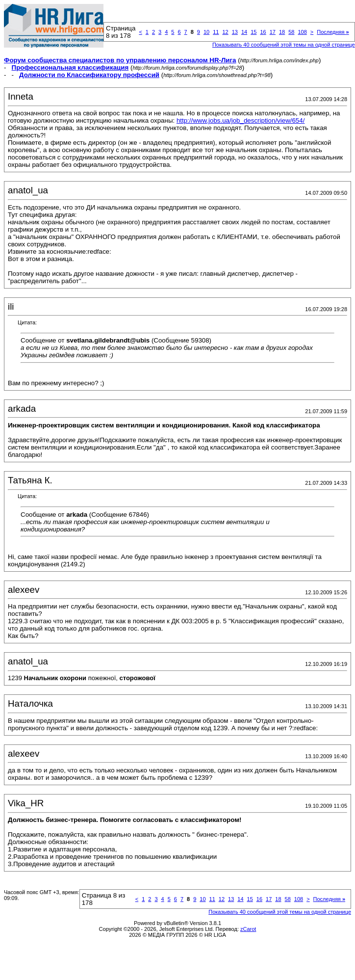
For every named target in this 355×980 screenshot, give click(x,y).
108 (302, 32)
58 (291, 32)
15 (254, 32)
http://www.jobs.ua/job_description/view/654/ (241, 120)
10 (206, 32)
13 (235, 32)
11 (216, 32)
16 (263, 32)
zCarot (248, 929)
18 (282, 32)
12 (225, 32)
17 (273, 32)
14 (244, 32)
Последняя (333, 32)
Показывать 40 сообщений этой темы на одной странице (284, 45)
